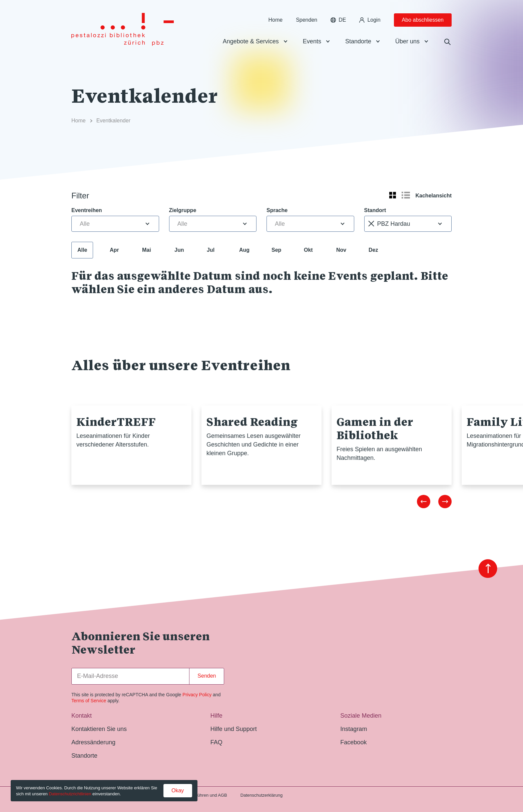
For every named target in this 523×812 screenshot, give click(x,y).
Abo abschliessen (423, 20)
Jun (179, 250)
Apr (114, 250)
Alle (82, 250)
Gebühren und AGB (208, 795)
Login (370, 20)
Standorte (358, 41)
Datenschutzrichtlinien (70, 794)
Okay (178, 790)
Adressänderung (93, 742)
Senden (207, 676)
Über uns (407, 41)
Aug (244, 250)
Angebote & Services (251, 41)
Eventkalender (113, 121)
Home (275, 20)
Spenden (307, 20)
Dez (373, 250)
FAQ (216, 742)
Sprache (277, 210)
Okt (308, 250)
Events (312, 41)
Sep (276, 250)
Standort (375, 210)
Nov (341, 250)
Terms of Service (89, 701)
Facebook (353, 742)
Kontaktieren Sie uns (99, 729)
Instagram (354, 729)
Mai (147, 250)
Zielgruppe (183, 210)
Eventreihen (87, 210)
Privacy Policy (197, 695)
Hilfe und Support (234, 729)
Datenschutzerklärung (261, 795)
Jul (211, 250)
